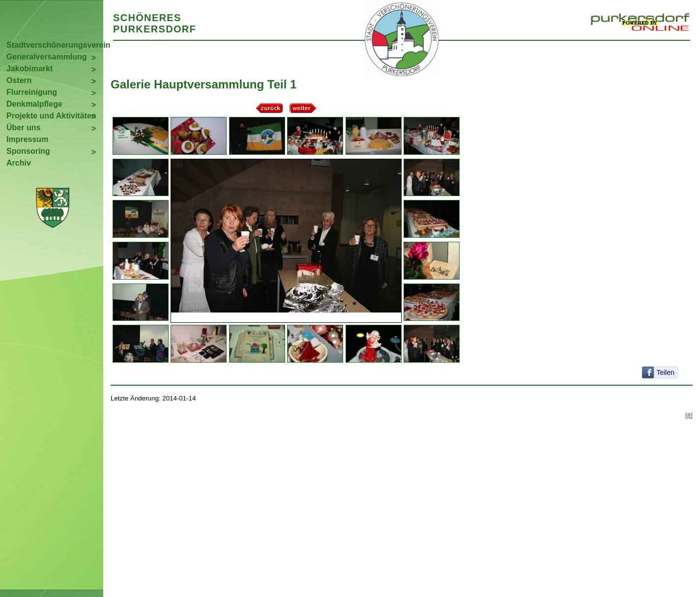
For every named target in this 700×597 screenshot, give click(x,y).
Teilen (665, 372)
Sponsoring (28, 151)
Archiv (19, 163)
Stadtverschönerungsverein (55, 45)
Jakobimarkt (29, 69)
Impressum (27, 139)
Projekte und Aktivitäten (51, 116)
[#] (689, 415)
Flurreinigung (32, 92)
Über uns (23, 128)
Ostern (19, 80)
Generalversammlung (47, 57)
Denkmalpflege (34, 104)
